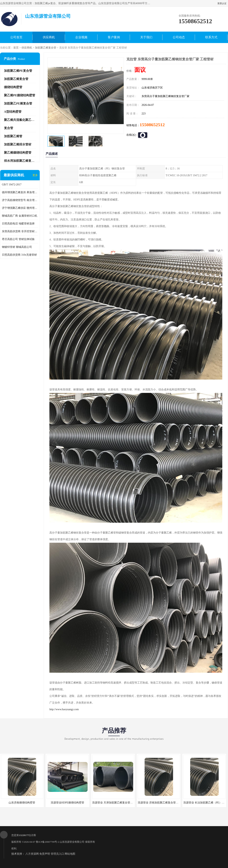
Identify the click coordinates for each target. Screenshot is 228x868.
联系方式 (211, 37)
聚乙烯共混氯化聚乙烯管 (21, 120)
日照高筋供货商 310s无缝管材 (19, 255)
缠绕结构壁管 (13, 87)
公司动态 (179, 37)
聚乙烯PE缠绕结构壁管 (20, 95)
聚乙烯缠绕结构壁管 (18, 153)
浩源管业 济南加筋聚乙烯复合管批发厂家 (162, 803)
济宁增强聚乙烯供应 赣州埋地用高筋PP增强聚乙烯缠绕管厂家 (20, 208)
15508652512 (152, 125)
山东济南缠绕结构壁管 (22, 803)
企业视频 (81, 37)
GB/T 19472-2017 (12, 185)
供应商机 (49, 37)
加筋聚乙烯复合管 (46, 48)
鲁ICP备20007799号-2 (47, 842)
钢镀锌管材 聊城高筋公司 (17, 247)
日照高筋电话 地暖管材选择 (18, 224)
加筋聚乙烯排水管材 (18, 144)
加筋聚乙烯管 (13, 136)
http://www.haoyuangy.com (64, 709)
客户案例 (114, 37)
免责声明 (45, 854)
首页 (16, 48)
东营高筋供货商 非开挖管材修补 (20, 231)
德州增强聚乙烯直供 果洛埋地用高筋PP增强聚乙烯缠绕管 (20, 192)
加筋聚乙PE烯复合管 (18, 103)
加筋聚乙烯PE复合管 (18, 71)
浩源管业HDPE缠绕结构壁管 (68, 803)
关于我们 (146, 37)
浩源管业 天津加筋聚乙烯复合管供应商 (115, 803)
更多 (35, 175)
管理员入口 (57, 854)
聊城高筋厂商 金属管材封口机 (20, 216)
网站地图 (70, 854)
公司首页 (16, 37)
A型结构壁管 (13, 112)
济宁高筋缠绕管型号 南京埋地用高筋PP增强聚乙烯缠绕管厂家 (20, 200)
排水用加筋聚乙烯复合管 (21, 161)
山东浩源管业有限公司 (72, 842)
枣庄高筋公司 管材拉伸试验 (18, 239)
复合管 (9, 128)
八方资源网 (32, 854)
